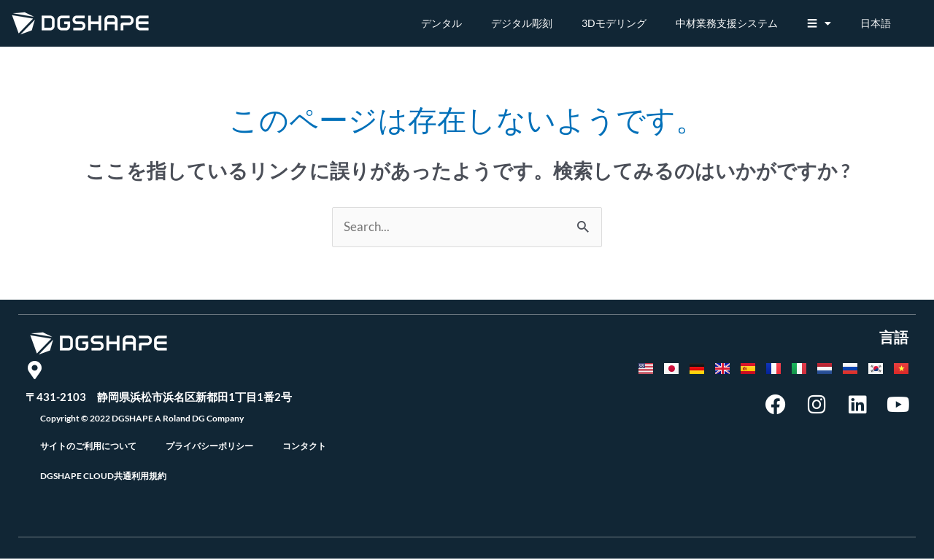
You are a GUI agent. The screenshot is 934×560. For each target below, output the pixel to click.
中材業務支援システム (727, 23)
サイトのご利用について (88, 447)
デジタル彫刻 (522, 23)
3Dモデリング (614, 23)
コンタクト (304, 447)
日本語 (876, 23)
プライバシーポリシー (209, 447)
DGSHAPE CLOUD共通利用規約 (103, 477)
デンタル (441, 23)
